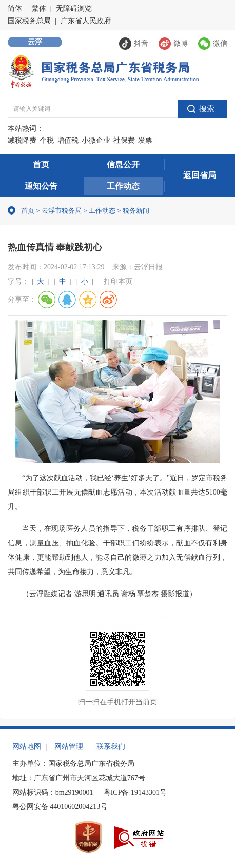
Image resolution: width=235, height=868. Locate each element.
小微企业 (96, 140)
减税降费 (22, 140)
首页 (41, 164)
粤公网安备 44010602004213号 (60, 807)
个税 (47, 140)
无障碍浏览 (74, 8)
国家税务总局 (29, 21)
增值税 (68, 140)
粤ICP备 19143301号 (135, 792)
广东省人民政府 (86, 21)
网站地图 (27, 747)
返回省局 (200, 175)
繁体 (39, 8)
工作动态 (123, 186)
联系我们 (111, 747)
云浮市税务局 (62, 211)
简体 (15, 8)
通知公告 (41, 186)
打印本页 (118, 281)
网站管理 (69, 747)
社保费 (124, 140)
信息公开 (123, 164)
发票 (145, 140)
